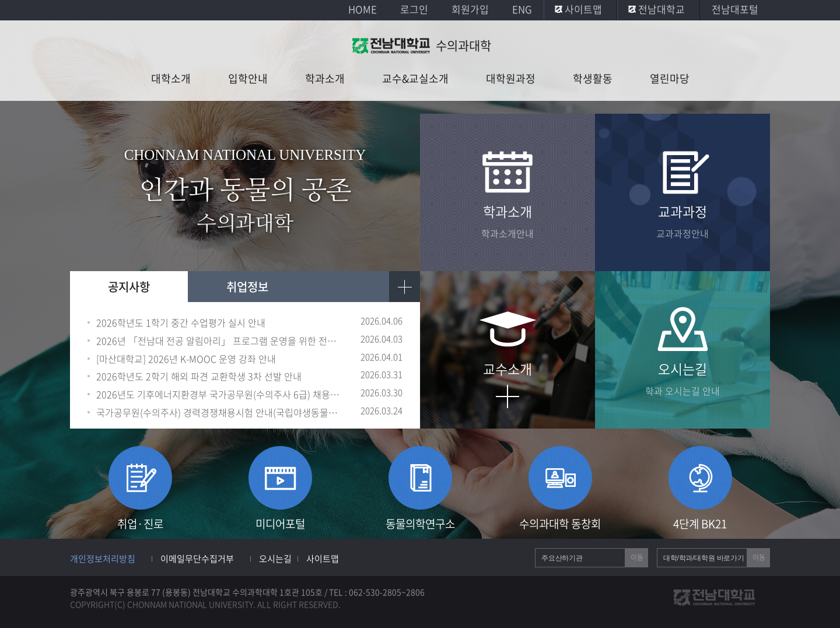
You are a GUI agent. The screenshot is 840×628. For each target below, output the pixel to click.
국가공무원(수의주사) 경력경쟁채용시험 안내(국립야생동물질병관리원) (220, 413)
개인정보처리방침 (103, 559)
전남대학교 (661, 9)
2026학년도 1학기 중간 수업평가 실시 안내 (181, 323)
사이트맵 (583, 9)
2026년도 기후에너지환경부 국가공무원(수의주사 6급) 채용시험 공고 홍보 (220, 394)
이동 (637, 557)
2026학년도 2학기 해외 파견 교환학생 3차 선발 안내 (199, 376)
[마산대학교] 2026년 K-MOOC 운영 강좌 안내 (186, 359)
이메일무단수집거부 (197, 559)
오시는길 (275, 559)
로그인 (414, 9)
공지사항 (129, 287)
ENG (522, 9)
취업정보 (247, 287)
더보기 (405, 287)
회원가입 (470, 9)
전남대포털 (735, 9)
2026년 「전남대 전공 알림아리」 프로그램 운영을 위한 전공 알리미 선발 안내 (220, 341)
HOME (363, 9)
